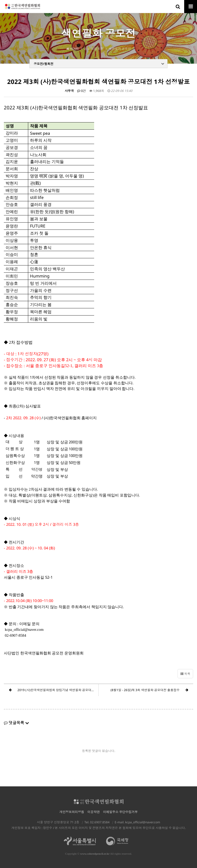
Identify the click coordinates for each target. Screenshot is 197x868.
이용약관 (94, 812)
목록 (185, 674)
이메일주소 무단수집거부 (120, 812)
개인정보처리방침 (72, 812)
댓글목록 (16, 723)
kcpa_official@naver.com (143, 822)
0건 (82, 91)
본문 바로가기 (0, 0)
